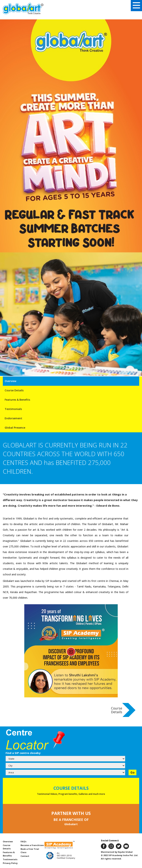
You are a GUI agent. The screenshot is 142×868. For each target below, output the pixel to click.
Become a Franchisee (32, 845)
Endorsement (13, 418)
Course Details (14, 390)
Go (132, 772)
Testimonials (13, 409)
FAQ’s (23, 841)
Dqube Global (125, 852)
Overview (10, 381)
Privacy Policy (10, 863)
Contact (25, 856)
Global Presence (15, 428)
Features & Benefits (17, 400)
